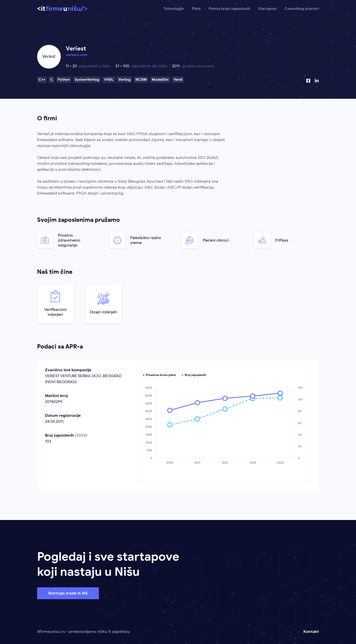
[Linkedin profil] (317, 81)
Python (64, 80)
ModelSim (160, 80)
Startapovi (267, 9)
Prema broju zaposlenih (229, 9)
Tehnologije (174, 9)
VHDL (109, 80)
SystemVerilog (87, 80)
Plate (196, 9)
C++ (42, 80)
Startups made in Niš (68, 593)
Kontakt (311, 632)
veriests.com (77, 55)
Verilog (124, 80)
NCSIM (141, 80)
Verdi (178, 80)
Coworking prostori (302, 9)
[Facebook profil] (308, 81)
